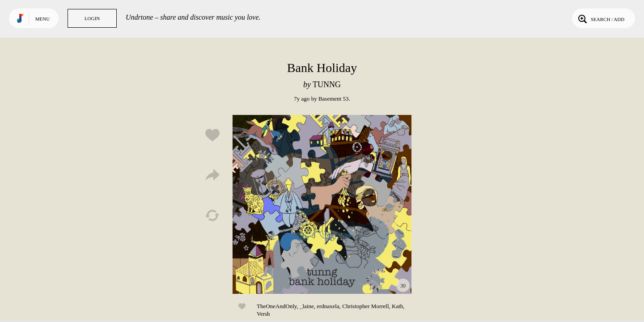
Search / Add (600, 18)
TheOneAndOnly (277, 306)
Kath (397, 306)
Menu (42, 19)
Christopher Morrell (365, 306)
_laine (307, 306)
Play (322, 204)
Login (92, 18)
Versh (263, 314)
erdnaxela (328, 306)
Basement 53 (334, 99)
